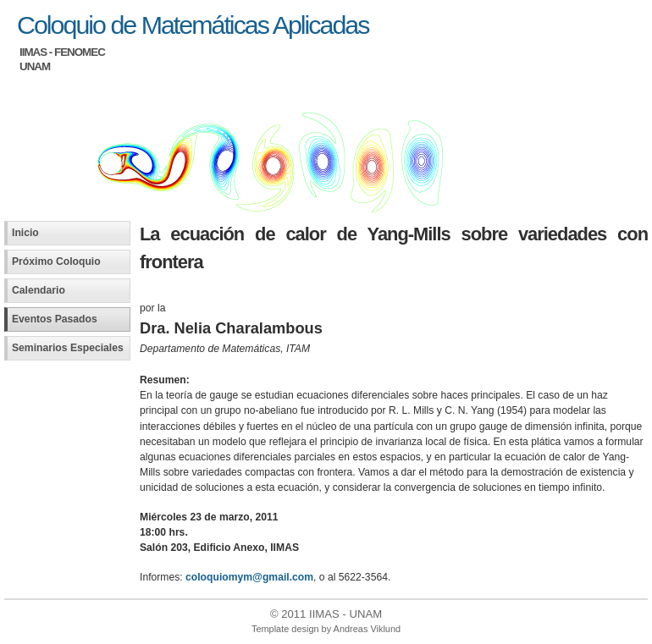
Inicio (25, 233)
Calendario (39, 290)
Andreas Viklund (367, 629)
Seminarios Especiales (68, 348)
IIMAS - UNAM (345, 614)
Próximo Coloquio (56, 261)
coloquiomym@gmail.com (249, 577)
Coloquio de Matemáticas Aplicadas (193, 25)
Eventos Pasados (55, 319)
